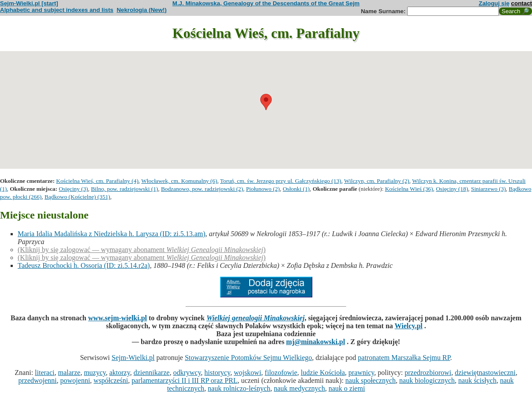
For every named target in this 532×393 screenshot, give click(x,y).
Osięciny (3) (73, 189)
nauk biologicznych (427, 380)
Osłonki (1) (296, 189)
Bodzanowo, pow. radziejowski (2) (202, 189)
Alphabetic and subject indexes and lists (57, 10)
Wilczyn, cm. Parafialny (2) (377, 181)
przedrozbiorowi (428, 373)
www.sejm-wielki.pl (118, 318)
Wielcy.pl (409, 326)
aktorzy (120, 373)
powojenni (75, 380)
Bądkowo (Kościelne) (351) (77, 197)
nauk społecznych (371, 380)
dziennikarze (152, 373)
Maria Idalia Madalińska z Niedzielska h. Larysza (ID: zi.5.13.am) (112, 234)
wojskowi (247, 373)
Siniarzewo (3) (489, 189)
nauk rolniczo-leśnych (239, 388)
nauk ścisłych (478, 380)
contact (522, 3)
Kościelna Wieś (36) (409, 189)
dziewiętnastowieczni (485, 373)
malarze (69, 373)
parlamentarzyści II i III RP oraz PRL (184, 380)
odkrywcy (187, 373)
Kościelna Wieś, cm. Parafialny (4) (97, 181)
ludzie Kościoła (323, 373)
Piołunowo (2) (263, 189)
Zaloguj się (494, 3)
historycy (217, 373)
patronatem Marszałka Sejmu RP (404, 358)
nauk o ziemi (347, 388)
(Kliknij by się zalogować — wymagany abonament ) (142, 250)
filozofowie (281, 373)
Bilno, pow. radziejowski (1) (124, 189)
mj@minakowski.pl (316, 342)
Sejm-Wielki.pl (133, 358)
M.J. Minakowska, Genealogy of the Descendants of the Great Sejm (266, 3)
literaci (45, 373)
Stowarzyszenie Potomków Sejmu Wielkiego (248, 358)
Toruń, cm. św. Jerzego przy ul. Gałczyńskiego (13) (281, 181)
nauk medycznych (300, 388)
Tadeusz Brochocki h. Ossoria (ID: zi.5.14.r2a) (84, 265)
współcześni (111, 380)
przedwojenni (37, 380)
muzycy (95, 373)
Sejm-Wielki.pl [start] (29, 3)
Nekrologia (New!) (141, 10)
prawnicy (362, 373)
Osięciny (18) (452, 189)
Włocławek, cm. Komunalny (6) (179, 181)
